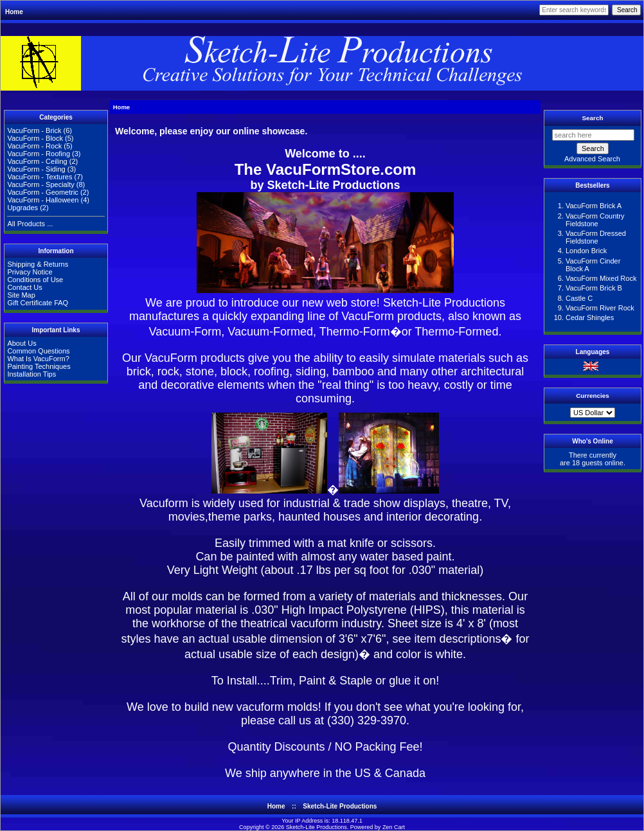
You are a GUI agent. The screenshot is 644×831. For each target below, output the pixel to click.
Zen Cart (394, 827)
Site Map (21, 295)
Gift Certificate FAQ (38, 303)
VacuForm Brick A (594, 206)
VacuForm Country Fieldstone (595, 220)
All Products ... (30, 224)
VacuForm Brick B (594, 288)
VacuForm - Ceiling (37, 161)
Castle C (579, 298)
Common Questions (38, 351)
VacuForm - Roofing (39, 154)
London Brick (586, 251)
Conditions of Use (35, 280)
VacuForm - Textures (40, 177)
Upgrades (22, 208)
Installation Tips (31, 374)
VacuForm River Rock (600, 308)
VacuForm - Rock (34, 146)
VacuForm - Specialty (40, 184)
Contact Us (24, 287)
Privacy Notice (30, 272)
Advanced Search (592, 159)
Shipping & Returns (38, 264)
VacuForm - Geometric (42, 192)
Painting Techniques (39, 366)
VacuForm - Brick (34, 130)
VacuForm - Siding (36, 169)
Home (14, 12)
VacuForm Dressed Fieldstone (596, 237)
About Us (22, 343)
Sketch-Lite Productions (444, 303)
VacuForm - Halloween (43, 200)
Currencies (593, 396)
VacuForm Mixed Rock (601, 278)
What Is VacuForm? (38, 359)
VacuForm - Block (35, 138)
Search (593, 118)
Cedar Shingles (590, 317)
